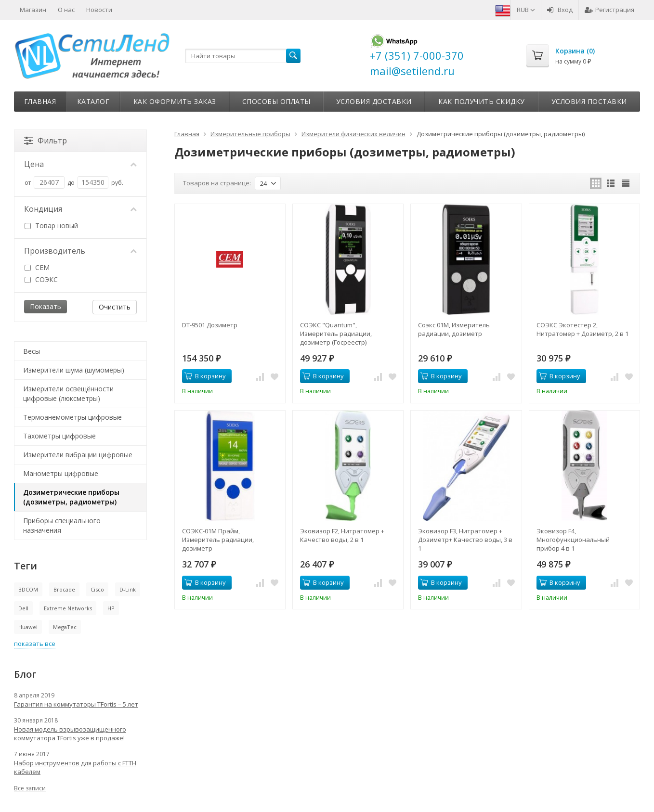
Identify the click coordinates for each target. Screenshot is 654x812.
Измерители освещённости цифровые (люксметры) (68, 393)
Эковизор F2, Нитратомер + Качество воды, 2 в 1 (342, 535)
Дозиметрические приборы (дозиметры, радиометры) (71, 497)
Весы (32, 351)
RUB (526, 10)
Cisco (97, 589)
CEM (37, 267)
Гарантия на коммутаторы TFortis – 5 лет (76, 704)
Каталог (93, 101)
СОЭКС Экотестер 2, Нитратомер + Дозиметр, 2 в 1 (582, 329)
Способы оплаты (276, 101)
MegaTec (65, 627)
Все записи (30, 788)
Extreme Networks (68, 608)
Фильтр (46, 141)
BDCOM (28, 589)
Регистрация (609, 10)
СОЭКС (41, 279)
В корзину (205, 376)
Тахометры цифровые (59, 436)
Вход (560, 10)
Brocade (64, 589)
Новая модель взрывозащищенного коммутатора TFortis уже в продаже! (70, 734)
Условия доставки (374, 101)
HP (111, 608)
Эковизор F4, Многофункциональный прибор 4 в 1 (573, 540)
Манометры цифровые (61, 473)
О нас (66, 10)
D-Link (128, 589)
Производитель (80, 251)
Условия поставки (589, 101)
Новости (99, 10)
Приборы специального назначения (62, 525)
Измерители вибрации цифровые (78, 455)
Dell (23, 608)
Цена (80, 164)
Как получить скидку (482, 101)
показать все (35, 644)
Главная (40, 101)
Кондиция (80, 209)
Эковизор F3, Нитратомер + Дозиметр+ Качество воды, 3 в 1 (465, 540)
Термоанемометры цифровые (72, 417)
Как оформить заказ (175, 101)
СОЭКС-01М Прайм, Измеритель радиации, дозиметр (218, 540)
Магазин (33, 10)
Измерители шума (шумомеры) (74, 370)
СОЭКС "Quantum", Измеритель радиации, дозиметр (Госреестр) (336, 334)
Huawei (28, 627)
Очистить (115, 307)
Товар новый (51, 226)
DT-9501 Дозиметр (210, 325)
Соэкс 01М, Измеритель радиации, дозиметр (454, 329)
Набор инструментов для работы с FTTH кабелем (75, 767)
